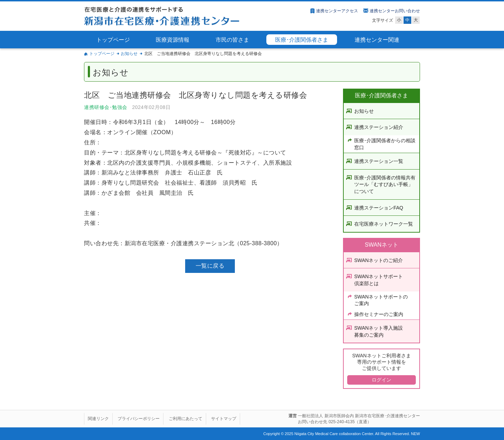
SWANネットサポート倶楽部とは (379, 280)
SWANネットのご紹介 (379, 260)
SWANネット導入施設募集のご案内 (379, 331)
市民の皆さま (232, 40)
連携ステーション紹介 (379, 127)
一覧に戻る (210, 266)
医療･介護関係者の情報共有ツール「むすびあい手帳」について (385, 184)
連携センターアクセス (337, 11)
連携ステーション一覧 (379, 161)
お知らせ (129, 54)
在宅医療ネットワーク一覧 (384, 224)
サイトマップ (224, 419)
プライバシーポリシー (139, 419)
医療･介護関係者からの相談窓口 (385, 144)
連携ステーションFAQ (379, 208)
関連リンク (98, 419)
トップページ (113, 40)
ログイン (381, 380)
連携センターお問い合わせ (395, 11)
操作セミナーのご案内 (379, 314)
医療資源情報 (173, 40)
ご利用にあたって (185, 419)
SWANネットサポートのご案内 (381, 300)
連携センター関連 (377, 40)
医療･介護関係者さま (302, 40)
